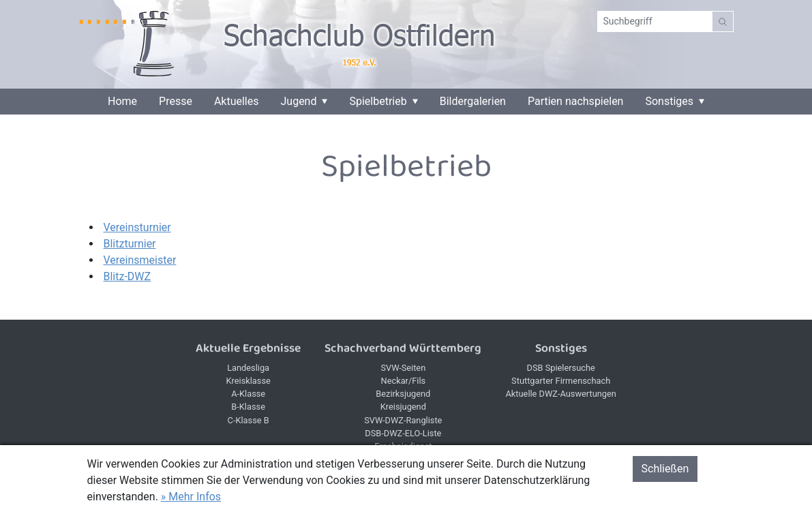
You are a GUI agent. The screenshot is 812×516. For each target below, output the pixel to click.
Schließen (665, 469)
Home (122, 102)
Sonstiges (669, 102)
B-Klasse (248, 407)
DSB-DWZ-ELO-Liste (403, 433)
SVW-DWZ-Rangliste (403, 420)
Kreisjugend (403, 407)
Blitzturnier (130, 244)
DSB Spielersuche (561, 368)
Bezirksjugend (403, 394)
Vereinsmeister (140, 260)
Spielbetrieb (378, 102)
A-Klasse (248, 394)
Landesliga (248, 368)
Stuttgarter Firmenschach (561, 381)
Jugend (299, 102)
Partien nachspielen (576, 102)
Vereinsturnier (137, 227)
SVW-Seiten (403, 368)
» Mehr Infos (191, 497)
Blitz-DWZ (127, 276)
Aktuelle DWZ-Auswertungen (561, 394)
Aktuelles (237, 102)
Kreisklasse (248, 381)
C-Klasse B (249, 420)
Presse (176, 102)
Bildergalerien (473, 102)
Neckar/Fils (404, 381)
